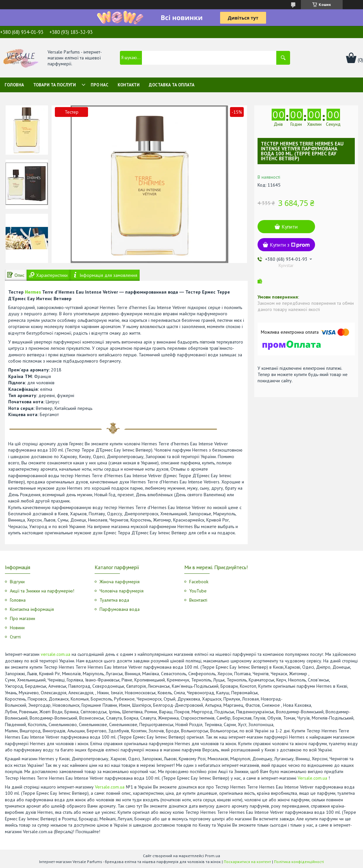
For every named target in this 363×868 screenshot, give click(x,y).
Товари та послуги (55, 85)
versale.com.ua (56, 654)
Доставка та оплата (172, 85)
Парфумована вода (120, 609)
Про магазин (23, 618)
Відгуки (17, 582)
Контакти (129, 85)
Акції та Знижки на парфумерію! (42, 591)
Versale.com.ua (312, 778)
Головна (14, 85)
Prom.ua (213, 856)
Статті (15, 637)
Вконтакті (198, 600)
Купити (290, 227)
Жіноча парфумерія (120, 582)
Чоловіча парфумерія (122, 591)
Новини (17, 628)
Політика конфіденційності (299, 862)
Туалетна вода (114, 600)
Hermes (33, 292)
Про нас (100, 85)
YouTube (198, 591)
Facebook (199, 582)
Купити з (290, 245)
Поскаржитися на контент (247, 862)
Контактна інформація (32, 609)
